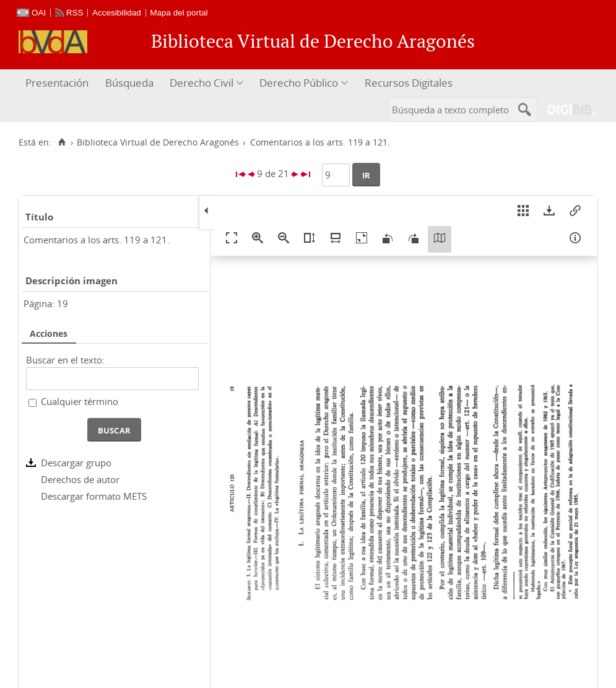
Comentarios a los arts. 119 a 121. (97, 240)
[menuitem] (59, 83)
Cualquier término (80, 401)
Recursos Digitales (409, 83)
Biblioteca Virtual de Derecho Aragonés (158, 142)
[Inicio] (62, 142)
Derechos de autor (80, 479)
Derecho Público (299, 83)
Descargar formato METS (94, 496)
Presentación (57, 83)
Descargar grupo (76, 463)
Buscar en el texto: (65, 360)
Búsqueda (129, 83)
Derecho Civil (202, 83)
